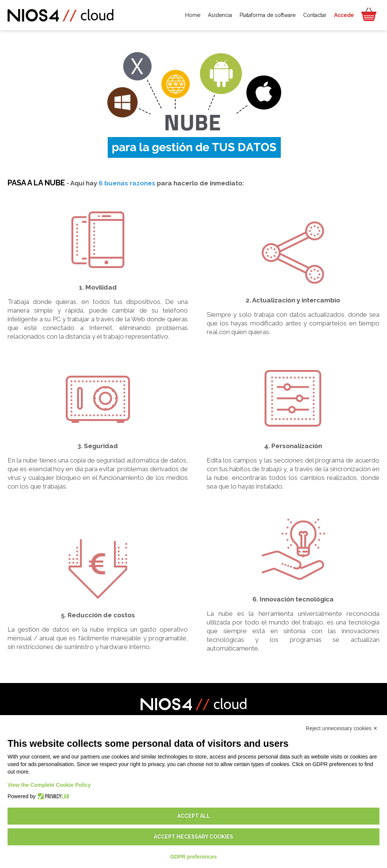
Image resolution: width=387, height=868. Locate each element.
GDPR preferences (193, 857)
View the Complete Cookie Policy (49, 785)
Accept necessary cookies (193, 837)
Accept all (194, 816)
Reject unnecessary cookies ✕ (342, 728)
